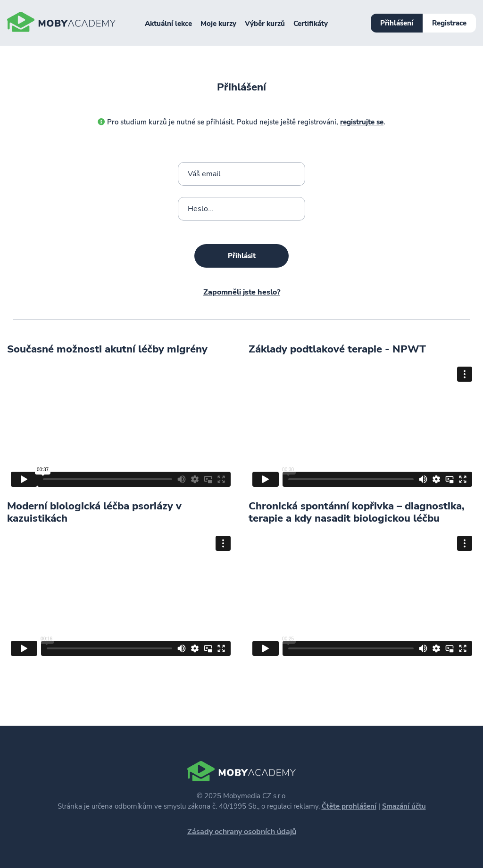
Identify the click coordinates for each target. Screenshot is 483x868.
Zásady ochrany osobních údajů (242, 832)
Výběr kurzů (265, 24)
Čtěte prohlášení (349, 806)
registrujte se (362, 122)
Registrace (449, 23)
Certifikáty (311, 24)
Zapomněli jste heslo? (242, 292)
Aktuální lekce (168, 24)
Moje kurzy (218, 24)
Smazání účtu (404, 806)
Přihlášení (397, 23)
